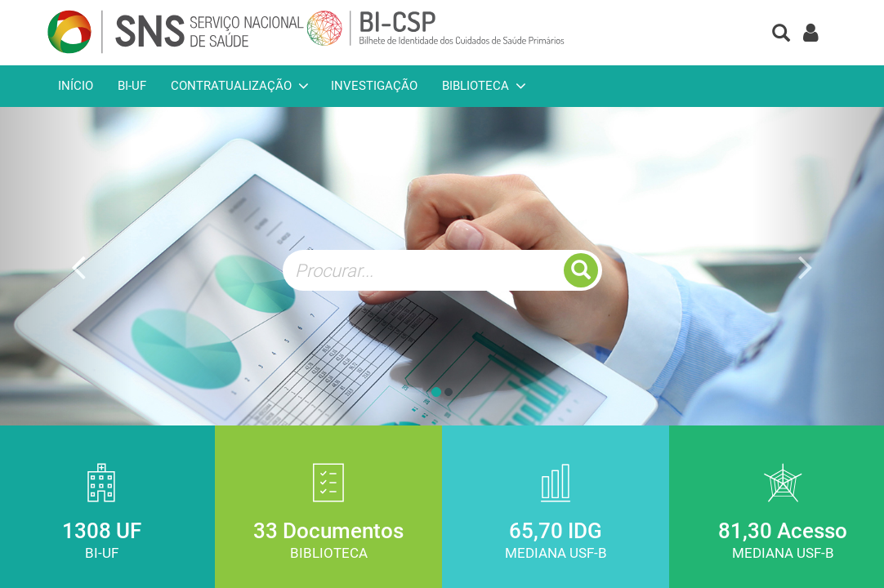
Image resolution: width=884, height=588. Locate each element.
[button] (781, 34)
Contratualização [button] (231, 86)
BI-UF (132, 86)
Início (76, 86)
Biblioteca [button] (475, 86)
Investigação (374, 86)
